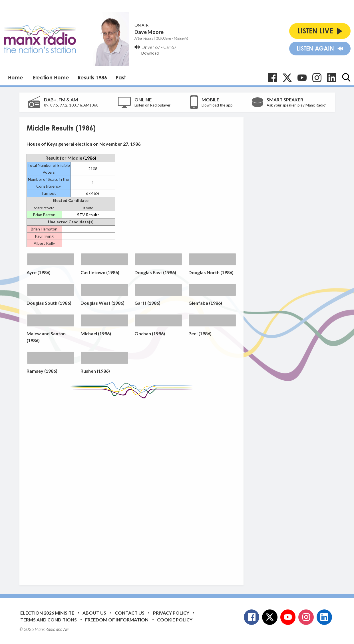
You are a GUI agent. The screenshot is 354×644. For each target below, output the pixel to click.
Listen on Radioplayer (152, 105)
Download (150, 53)
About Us (94, 613)
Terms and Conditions (49, 620)
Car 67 (170, 47)
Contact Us (130, 613)
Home (16, 77)
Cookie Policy (175, 620)
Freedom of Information (117, 620)
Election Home (51, 77)
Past (121, 77)
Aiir (66, 629)
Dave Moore (149, 32)
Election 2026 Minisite (47, 613)
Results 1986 (92, 77)
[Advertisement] (134, 487)
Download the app (217, 105)
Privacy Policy (171, 613)
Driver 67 (151, 47)
